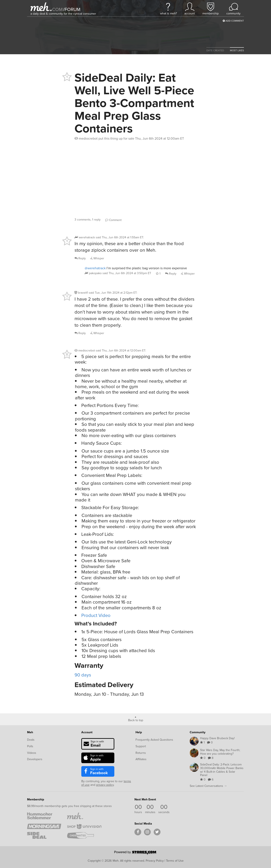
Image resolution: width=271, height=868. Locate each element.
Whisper (97, 258)
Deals (31, 740)
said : (120, 237)
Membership (36, 799)
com (57, 9)
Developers (35, 759)
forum (72, 9)
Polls (30, 746)
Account (87, 732)
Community (198, 732)
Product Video (96, 615)
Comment (113, 220)
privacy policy (105, 785)
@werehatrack (95, 268)
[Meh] (41, 7)
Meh (30, 732)
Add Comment (233, 21)
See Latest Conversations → (208, 786)
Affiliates (141, 759)
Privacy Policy (155, 861)
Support (141, 746)
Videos (32, 753)
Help (139, 732)
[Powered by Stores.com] (135, 853)
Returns (141, 753)
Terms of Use (175, 861)
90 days (83, 675)
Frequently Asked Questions (154, 740)
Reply (80, 258)
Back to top (136, 720)
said (127, 273)
